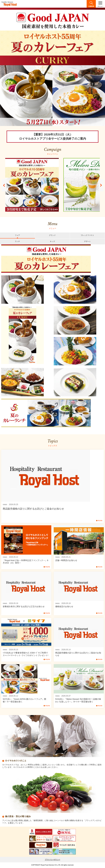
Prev (4, 185)
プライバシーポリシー (52, 859)
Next (101, 185)
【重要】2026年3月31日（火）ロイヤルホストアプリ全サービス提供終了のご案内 (53, 137)
